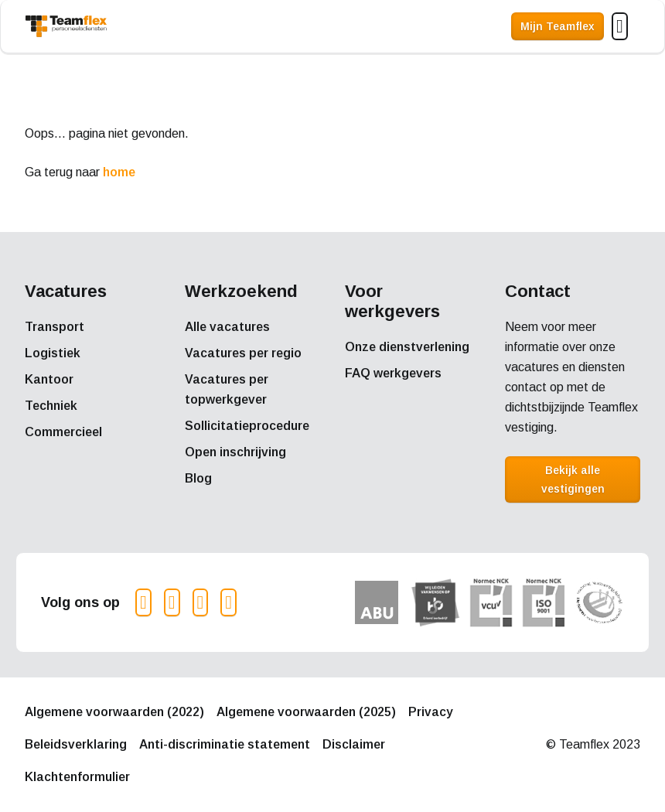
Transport (55, 327)
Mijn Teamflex (558, 26)
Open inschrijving (235, 452)
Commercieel (63, 432)
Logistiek (53, 353)
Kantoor (49, 379)
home (119, 172)
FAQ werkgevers (393, 373)
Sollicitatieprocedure (247, 426)
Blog (198, 478)
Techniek (51, 406)
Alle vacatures (227, 327)
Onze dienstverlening (407, 347)
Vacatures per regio (243, 353)
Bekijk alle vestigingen (573, 479)
